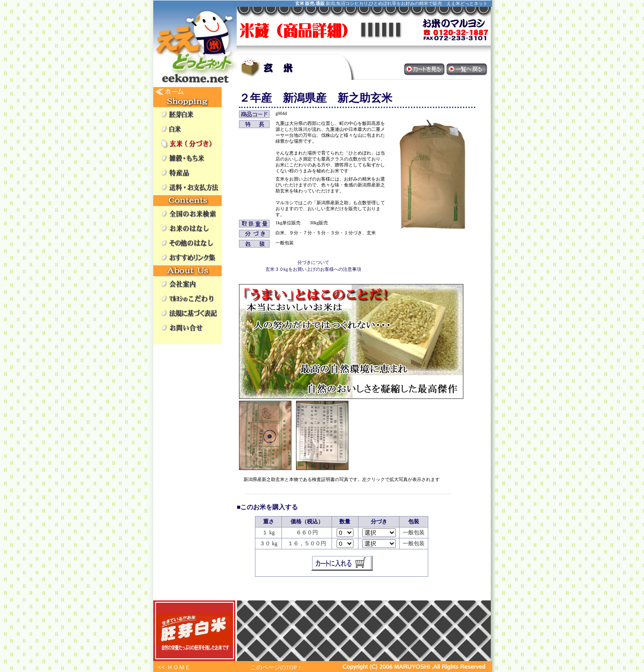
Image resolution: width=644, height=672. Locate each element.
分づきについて (313, 262)
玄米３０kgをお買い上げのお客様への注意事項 (313, 269)
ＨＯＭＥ (179, 667)
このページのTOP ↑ (276, 667)
